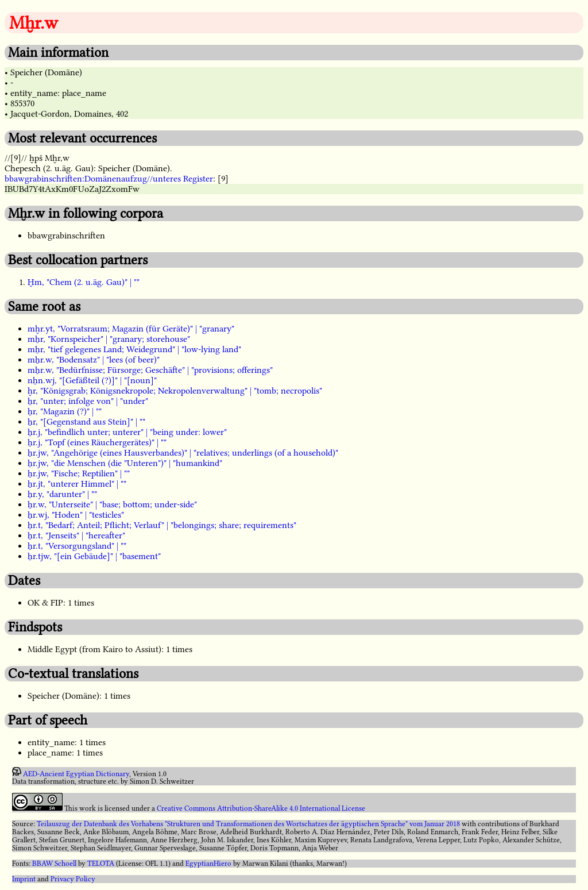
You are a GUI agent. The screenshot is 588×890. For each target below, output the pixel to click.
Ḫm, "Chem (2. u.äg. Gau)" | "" (84, 282)
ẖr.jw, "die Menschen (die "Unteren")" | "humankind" (125, 463)
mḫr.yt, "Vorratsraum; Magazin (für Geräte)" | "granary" (131, 329)
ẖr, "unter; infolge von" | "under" (88, 401)
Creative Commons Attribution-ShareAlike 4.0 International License (261, 808)
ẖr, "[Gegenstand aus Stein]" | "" (86, 422)
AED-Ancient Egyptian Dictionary (76, 773)
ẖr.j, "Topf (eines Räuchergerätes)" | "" (97, 442)
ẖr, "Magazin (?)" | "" (65, 411)
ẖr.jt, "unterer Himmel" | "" (77, 484)
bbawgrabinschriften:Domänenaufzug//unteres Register (109, 179)
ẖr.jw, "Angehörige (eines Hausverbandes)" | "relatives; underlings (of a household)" (183, 453)
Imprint (24, 879)
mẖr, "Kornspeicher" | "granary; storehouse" (109, 339)
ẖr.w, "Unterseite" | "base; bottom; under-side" (112, 504)
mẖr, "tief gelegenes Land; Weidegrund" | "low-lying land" (134, 349)
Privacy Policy (73, 879)
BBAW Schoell (54, 864)
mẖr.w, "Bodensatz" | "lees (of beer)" (94, 360)
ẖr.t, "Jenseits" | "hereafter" (76, 535)
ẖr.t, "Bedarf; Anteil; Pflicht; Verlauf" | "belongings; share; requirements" (162, 525)
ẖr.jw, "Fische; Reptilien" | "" (79, 473)
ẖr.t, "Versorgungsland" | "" (77, 546)
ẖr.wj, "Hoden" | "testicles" (76, 515)
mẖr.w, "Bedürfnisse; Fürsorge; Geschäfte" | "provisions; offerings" (150, 370)
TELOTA (101, 864)
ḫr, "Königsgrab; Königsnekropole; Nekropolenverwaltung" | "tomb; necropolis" (175, 391)
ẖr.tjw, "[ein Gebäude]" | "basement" (94, 556)
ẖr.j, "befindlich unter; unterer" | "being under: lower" (127, 432)
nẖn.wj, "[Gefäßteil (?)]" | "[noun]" (92, 380)
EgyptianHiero (208, 864)
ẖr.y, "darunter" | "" (62, 494)
